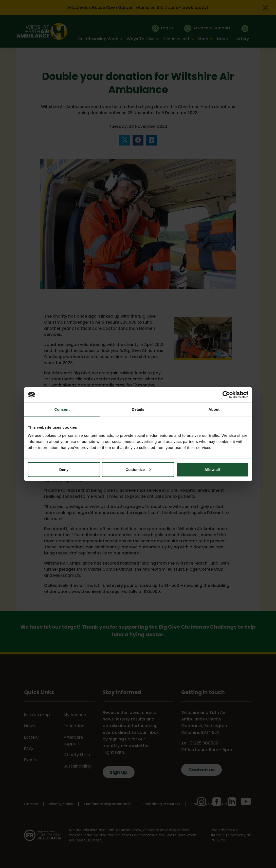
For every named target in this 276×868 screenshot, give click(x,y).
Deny (64, 469)
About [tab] (214, 409)
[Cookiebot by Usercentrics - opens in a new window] (226, 395)
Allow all (212, 469)
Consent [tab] (62, 409)
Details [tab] (138, 409)
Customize (138, 469)
